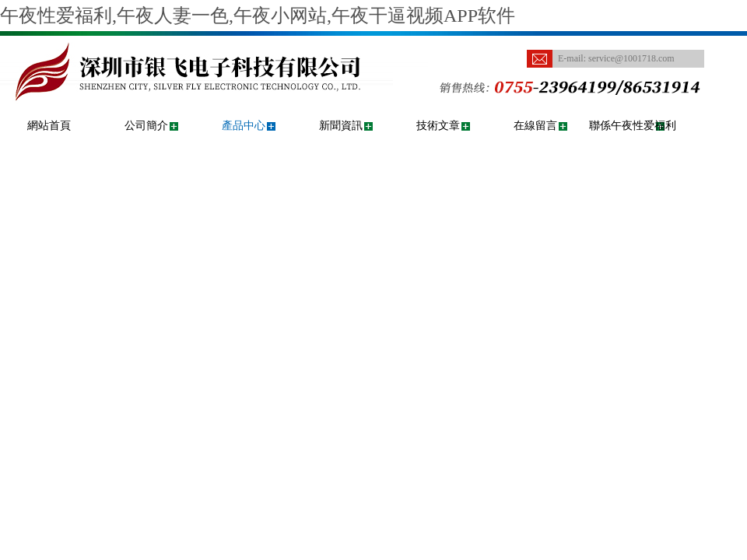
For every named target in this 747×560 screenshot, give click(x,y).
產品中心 (244, 126)
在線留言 (535, 126)
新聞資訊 (341, 126)
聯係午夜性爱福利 (633, 126)
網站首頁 (49, 126)
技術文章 (438, 126)
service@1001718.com (631, 58)
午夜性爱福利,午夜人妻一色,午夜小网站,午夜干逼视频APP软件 (258, 16)
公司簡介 (146, 126)
